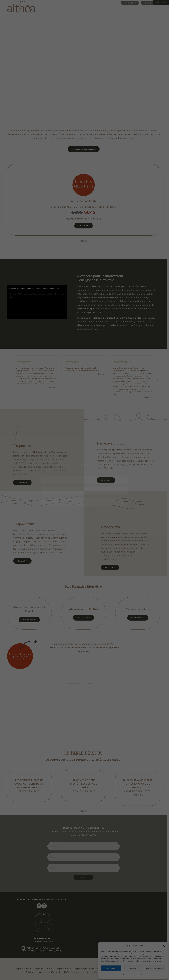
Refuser (133, 968)
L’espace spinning (44, 966)
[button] (164, 946)
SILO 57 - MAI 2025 (29, 789)
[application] (37, 302)
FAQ (67, 970)
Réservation (132, 3)
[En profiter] (85, 226)
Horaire (149, 3)
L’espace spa (81, 966)
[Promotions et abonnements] (84, 149)
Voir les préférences (155, 968)
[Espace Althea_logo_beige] (21, 7)
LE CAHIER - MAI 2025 (84, 789)
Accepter (111, 968)
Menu (161, 3)
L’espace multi (63, 966)
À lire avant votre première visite (45, 970)
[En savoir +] (107, 480)
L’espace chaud (23, 966)
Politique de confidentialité (133, 975)
